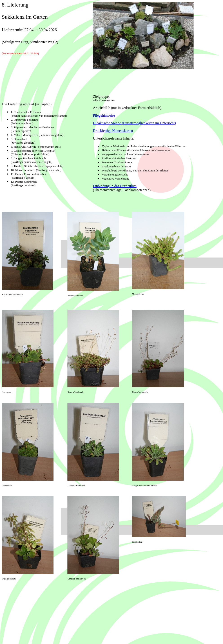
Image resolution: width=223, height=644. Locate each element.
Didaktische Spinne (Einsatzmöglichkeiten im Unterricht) (134, 123)
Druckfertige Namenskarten (113, 131)
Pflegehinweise (104, 115)
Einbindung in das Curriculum (115, 186)
